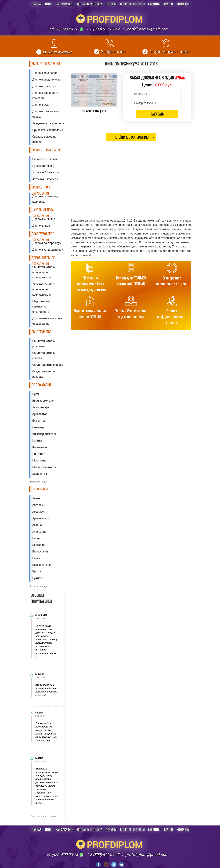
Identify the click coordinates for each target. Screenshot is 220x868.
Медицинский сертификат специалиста (41, 306)
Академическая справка (48, 123)
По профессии (41, 385)
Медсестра (40, 474)
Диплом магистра (44, 86)
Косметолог (40, 447)
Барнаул (38, 538)
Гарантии (154, 4)
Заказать (157, 114)
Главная (36, 4)
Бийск (36, 558)
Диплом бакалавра (45, 73)
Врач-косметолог (44, 400)
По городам (40, 489)
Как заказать (65, 4)
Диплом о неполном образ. (46, 114)
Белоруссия (40, 551)
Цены (49, 4)
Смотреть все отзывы (43, 816)
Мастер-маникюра (44, 467)
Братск (37, 571)
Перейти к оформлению (134, 137)
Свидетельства (42, 332)
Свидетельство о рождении (44, 343)
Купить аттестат (43, 166)
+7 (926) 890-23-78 (65, 29)
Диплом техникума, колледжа (45, 199)
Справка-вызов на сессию (44, 139)
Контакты (183, 4)
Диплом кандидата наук (48, 249)
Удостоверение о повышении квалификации (43, 289)
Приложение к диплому (48, 130)
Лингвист (39, 454)
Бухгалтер (39, 420)
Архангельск (41, 518)
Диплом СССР (41, 105)
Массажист (40, 460)
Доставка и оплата (90, 4)
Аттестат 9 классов (45, 179)
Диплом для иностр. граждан (46, 95)
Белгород (39, 545)
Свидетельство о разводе (44, 374)
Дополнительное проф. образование (47, 321)
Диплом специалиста (46, 79)
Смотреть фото (94, 111)
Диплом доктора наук (47, 243)
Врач (36, 394)
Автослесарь (41, 407)
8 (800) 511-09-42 (105, 29)
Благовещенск (42, 565)
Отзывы (111, 4)
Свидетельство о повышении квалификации (44, 272)
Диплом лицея (42, 225)
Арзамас (38, 511)
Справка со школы (45, 159)
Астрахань (39, 531)
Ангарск (38, 505)
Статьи (169, 4)
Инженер (38, 427)
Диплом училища (44, 219)
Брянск (37, 578)
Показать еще (38, 482)
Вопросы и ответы (132, 4)
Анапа (36, 498)
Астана (37, 525)
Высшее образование (46, 64)
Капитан (38, 440)
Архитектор (40, 414)
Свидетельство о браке (48, 365)
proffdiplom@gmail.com (147, 29)
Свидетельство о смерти (44, 355)
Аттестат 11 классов (46, 172)
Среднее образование (46, 150)
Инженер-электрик (44, 434)
